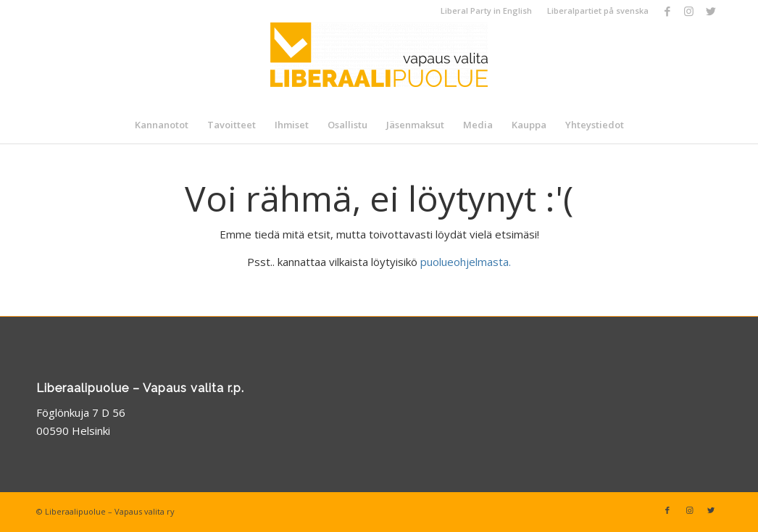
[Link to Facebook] (667, 11)
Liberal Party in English (486, 11)
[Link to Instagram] (689, 11)
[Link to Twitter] (711, 11)
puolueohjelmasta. (466, 262)
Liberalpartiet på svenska (598, 11)
